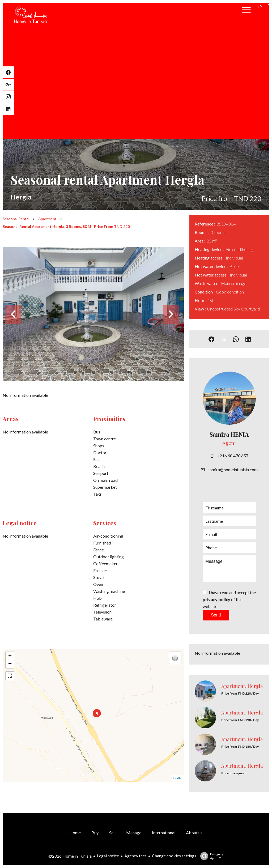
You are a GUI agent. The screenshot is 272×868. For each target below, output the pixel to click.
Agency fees (135, 856)
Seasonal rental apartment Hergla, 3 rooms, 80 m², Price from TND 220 (66, 226)
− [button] (10, 664)
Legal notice (108, 856)
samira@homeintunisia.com (233, 469)
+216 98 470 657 (233, 456)
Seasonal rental (16, 219)
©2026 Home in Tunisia (70, 856)
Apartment (47, 219)
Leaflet (178, 778)
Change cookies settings (174, 856)
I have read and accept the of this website (229, 599)
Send (216, 615)
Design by (211, 856)
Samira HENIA (229, 434)
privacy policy (216, 599)
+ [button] (10, 656)
